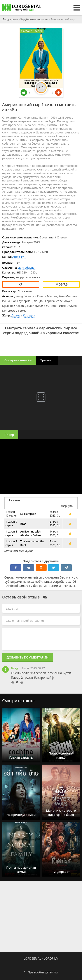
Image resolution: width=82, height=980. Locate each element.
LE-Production (27, 268)
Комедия (29, 315)
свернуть (67, 506)
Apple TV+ (19, 257)
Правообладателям (43, 972)
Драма (16, 315)
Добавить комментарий (28, 657)
